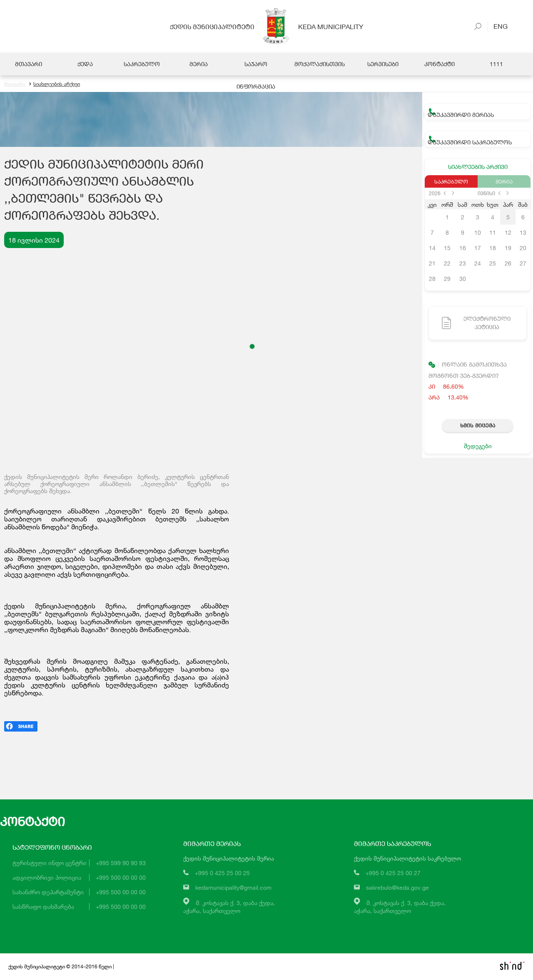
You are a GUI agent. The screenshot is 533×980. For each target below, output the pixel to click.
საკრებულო (451, 182)
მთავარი (15, 84)
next (453, 194)
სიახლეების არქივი (55, 84)
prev (445, 194)
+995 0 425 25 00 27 (393, 873)
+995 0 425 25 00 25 (222, 873)
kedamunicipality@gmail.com (233, 888)
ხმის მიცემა (478, 426)
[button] (252, 347)
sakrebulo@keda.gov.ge (397, 888)
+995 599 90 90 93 (121, 863)
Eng (498, 26)
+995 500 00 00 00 (121, 878)
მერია (504, 182)
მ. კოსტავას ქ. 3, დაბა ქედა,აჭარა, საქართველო (229, 907)
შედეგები (478, 446)
